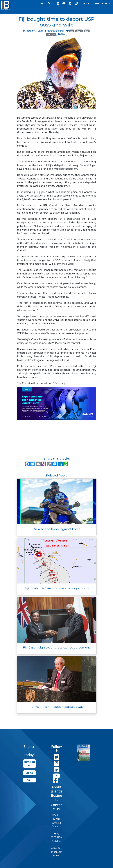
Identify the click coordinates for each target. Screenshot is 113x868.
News (64, 34)
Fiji (72, 31)
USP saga (51, 34)
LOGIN (86, 4)
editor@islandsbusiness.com (57, 852)
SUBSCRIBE (101, 4)
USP (87, 31)
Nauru (79, 31)
